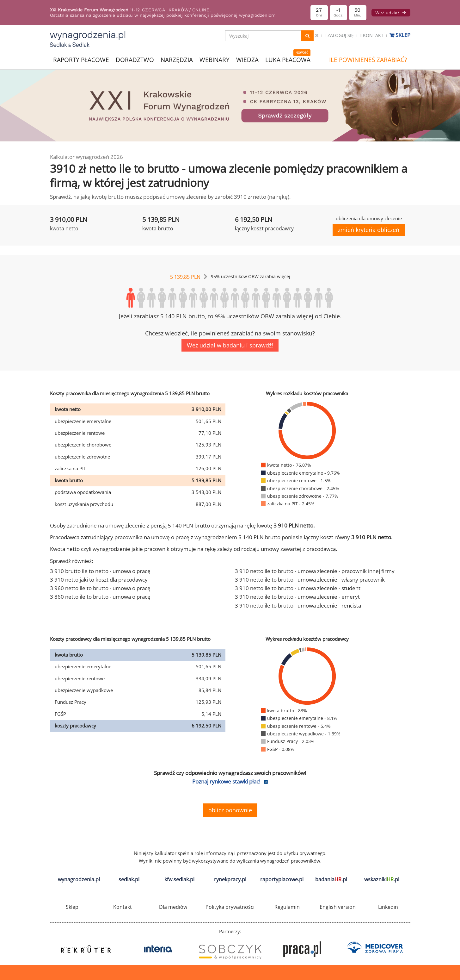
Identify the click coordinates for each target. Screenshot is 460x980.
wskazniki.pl (382, 879)
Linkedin (388, 907)
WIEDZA (247, 60)
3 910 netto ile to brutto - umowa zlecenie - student (298, 588)
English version (338, 907)
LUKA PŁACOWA (288, 60)
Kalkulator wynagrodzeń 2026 (86, 157)
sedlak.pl (129, 879)
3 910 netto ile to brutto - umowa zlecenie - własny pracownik (310, 580)
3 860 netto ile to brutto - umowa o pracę (100, 597)
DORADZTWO (135, 60)
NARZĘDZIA (177, 59)
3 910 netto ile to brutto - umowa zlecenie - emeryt (297, 597)
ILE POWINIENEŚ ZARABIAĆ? (368, 60)
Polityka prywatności (230, 907)
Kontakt (371, 35)
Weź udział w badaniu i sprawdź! (230, 345)
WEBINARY (215, 59)
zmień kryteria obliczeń (369, 230)
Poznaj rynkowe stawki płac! (226, 781)
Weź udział (391, 13)
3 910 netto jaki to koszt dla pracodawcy (99, 580)
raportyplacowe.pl (282, 879)
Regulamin (287, 907)
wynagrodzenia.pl (79, 879)
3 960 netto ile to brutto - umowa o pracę (100, 588)
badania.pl (331, 879)
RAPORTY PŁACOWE (81, 59)
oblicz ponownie (230, 810)
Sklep (400, 35)
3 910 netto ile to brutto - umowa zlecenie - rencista (298, 605)
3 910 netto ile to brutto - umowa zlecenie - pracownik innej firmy (315, 571)
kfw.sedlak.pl (179, 879)
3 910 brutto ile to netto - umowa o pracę (100, 571)
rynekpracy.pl (230, 879)
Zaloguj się (339, 35)
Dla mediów (173, 907)
